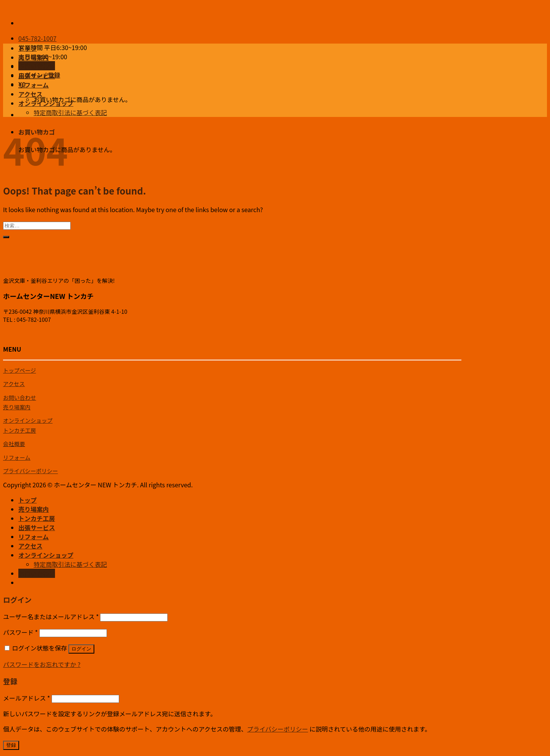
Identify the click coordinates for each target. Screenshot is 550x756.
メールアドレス (27, 698)
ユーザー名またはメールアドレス (51, 616)
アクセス (30, 94)
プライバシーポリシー (31, 471)
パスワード (20, 632)
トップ (27, 48)
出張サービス (37, 76)
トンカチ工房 (37, 67)
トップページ (19, 370)
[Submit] (6, 237)
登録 (11, 745)
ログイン (81, 649)
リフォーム (34, 85)
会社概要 (14, 444)
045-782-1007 (37, 38)
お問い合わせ (19, 397)
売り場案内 (34, 57)
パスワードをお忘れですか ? (42, 664)
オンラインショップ (46, 103)
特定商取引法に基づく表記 (70, 112)
